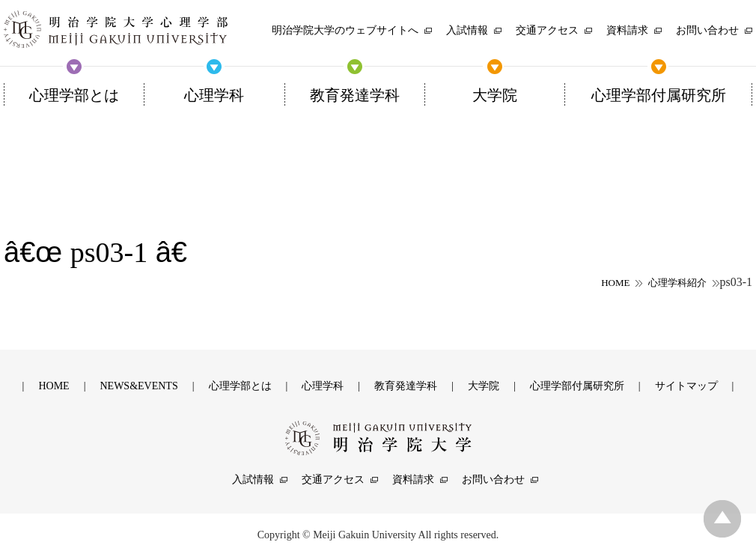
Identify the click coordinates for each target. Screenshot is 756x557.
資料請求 (413, 480)
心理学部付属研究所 (577, 386)
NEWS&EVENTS (138, 386)
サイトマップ (686, 386)
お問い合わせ (493, 480)
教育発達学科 (406, 386)
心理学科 (323, 386)
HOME (615, 283)
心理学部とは (240, 386)
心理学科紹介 (677, 283)
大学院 (484, 386)
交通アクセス (333, 480)
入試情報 (253, 480)
